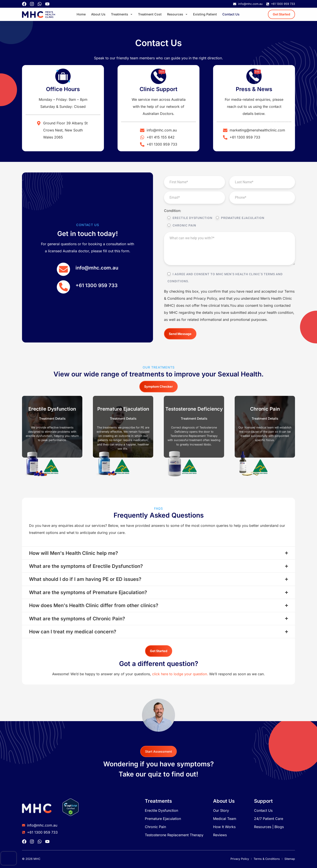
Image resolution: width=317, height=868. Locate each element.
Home (81, 14)
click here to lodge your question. (180, 674)
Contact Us (231, 14)
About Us (98, 14)
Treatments (122, 14)
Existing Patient (205, 14)
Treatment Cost (150, 14)
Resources (177, 14)
